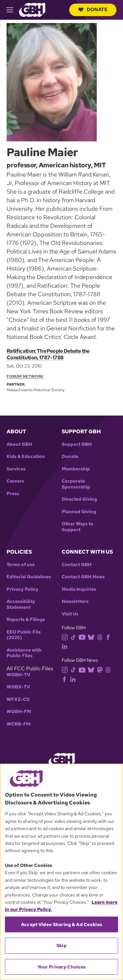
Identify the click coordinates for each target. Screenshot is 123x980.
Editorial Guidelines (29, 577)
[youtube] (83, 637)
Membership (76, 469)
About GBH (19, 444)
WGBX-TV (18, 687)
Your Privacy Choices (62, 967)
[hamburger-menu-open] (13, 10)
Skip (61, 945)
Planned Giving (79, 512)
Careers (15, 481)
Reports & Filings (26, 620)
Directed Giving (79, 499)
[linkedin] (66, 646)
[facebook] (109, 637)
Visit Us (70, 614)
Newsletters (75, 601)
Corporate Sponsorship (76, 484)
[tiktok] (75, 637)
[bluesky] (92, 637)
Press (13, 494)
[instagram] (66, 637)
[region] (61, 872)
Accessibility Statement (21, 604)
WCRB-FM (19, 724)
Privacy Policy (22, 589)
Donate (93, 10)
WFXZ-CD (18, 699)
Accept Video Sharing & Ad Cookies (61, 924)
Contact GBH (77, 565)
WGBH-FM (19, 712)
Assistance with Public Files (24, 653)
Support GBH (77, 444)
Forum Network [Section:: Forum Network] (25, 376)
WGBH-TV (18, 675)
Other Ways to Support (78, 527)
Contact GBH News (83, 577)
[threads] (101, 637)
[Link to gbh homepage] (32, 9)
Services (16, 469)
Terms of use (21, 565)
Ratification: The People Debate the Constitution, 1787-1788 (48, 354)
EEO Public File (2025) (24, 635)
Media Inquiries (79, 589)
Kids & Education (26, 456)
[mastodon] (101, 669)
